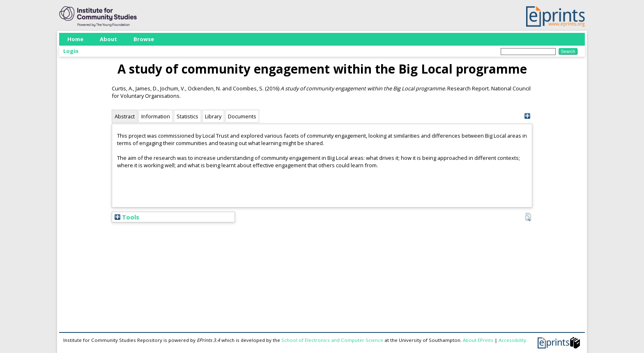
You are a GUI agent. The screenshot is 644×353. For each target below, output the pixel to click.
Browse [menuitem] (144, 39)
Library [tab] (213, 116)
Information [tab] (156, 116)
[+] (527, 116)
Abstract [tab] (125, 116)
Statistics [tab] (187, 116)
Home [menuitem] (75, 39)
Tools (127, 217)
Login (71, 51)
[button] (528, 217)
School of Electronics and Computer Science (332, 340)
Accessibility (512, 340)
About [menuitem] (108, 39)
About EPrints (478, 340)
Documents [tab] (242, 116)
